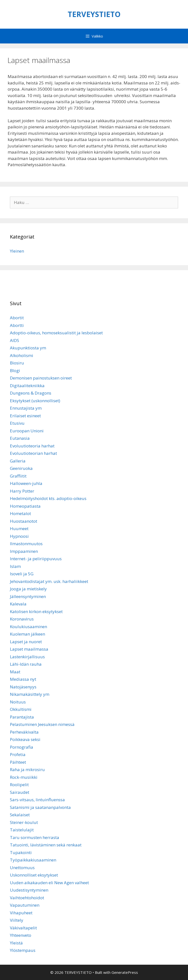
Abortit (17, 318)
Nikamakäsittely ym (30, 694)
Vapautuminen (25, 905)
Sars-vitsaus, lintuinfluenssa (37, 800)
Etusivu (17, 423)
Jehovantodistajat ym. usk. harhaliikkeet (49, 581)
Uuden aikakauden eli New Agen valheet (49, 883)
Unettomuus (22, 868)
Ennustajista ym (26, 408)
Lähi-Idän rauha (26, 664)
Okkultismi (21, 709)
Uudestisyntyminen (29, 890)
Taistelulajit (22, 830)
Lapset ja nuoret (26, 642)
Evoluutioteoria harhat (32, 446)
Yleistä (16, 943)
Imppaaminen (24, 551)
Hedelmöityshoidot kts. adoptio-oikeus (48, 498)
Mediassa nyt (23, 679)
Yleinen (17, 251)
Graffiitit (18, 476)
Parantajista (22, 717)
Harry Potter (22, 491)
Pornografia (22, 747)
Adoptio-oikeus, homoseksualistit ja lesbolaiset (56, 333)
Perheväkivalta (24, 732)
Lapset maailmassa (29, 649)
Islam (15, 566)
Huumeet (19, 529)
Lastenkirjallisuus (27, 657)
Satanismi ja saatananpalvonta (40, 807)
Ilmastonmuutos (26, 544)
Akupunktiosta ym (28, 348)
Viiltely (17, 920)
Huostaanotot (24, 521)
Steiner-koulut (24, 822)
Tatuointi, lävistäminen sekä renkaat (46, 845)
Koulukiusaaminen (28, 627)
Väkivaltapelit (23, 928)
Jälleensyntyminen (28, 596)
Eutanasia (20, 438)
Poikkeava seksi (25, 739)
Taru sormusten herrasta (35, 837)
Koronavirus (22, 619)
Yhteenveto (21, 935)
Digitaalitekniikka (27, 386)
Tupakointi (21, 852)
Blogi (15, 370)
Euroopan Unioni (27, 431)
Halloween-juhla (26, 483)
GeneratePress (125, 972)
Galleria (18, 461)
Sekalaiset (20, 815)
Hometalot (20, 513)
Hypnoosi (19, 536)
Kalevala (18, 604)
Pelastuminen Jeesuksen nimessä (42, 724)
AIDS (14, 340)
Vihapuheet (21, 913)
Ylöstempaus (23, 950)
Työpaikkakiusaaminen (33, 860)
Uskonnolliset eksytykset (34, 875)
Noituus (18, 702)
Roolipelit (19, 785)
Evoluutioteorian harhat (33, 453)
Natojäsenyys (23, 687)
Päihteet (18, 762)
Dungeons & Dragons (31, 393)
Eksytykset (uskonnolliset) (35, 401)
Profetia (18, 754)
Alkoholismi (22, 355)
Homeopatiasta (25, 506)
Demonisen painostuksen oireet (41, 378)
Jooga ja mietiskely (28, 589)
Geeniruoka (21, 468)
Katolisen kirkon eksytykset (36, 611)
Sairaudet (20, 792)
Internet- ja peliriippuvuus (36, 559)
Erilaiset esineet (25, 416)
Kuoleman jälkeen (27, 634)
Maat (15, 672)
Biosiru (17, 363)
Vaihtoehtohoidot (27, 898)
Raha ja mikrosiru (27, 770)
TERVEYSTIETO (94, 14)
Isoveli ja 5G (22, 574)
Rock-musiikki (24, 777)
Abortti (17, 325)
